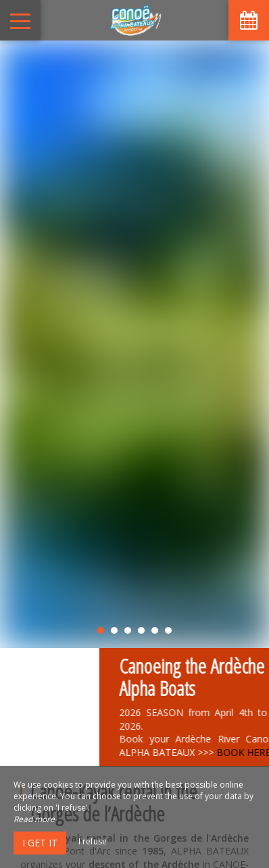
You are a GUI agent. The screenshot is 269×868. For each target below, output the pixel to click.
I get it (40, 843)
